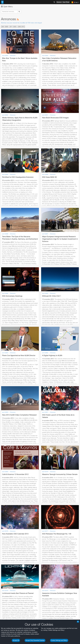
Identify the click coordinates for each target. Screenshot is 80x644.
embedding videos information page (23, 614)
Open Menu (7, 7)
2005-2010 (21, 27)
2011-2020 (13, 27)
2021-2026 (5, 27)
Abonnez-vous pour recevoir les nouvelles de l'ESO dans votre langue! (21, 23)
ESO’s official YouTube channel (49, 608)
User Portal (66, 2)
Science (59, 2)
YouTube (5, 608)
